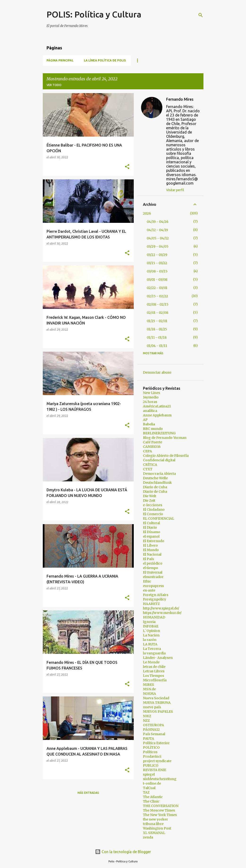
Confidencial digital (159, 460)
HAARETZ (151, 604)
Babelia (149, 424)
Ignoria (149, 622)
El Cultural (151, 523)
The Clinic (151, 801)
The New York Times (160, 815)
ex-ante (149, 590)
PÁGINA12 (151, 730)
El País (148, 559)
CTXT (148, 469)
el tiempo (151, 568)
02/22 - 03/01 (157, 288)
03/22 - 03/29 (157, 255)
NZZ (146, 721)
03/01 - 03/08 (157, 280)
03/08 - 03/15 (157, 271)
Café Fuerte (153, 442)
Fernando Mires (180, 99)
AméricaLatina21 (157, 406)
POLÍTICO (151, 747)
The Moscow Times (159, 810)
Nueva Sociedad (156, 698)
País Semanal (154, 734)
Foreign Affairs (156, 595)
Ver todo (54, 85)
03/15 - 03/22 (157, 263)
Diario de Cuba (155, 487)
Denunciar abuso (157, 372)
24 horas (150, 402)
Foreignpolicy (155, 599)
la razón (150, 640)
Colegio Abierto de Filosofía (166, 456)
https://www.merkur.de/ (162, 613)
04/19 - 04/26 (158, 222)
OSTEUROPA (153, 725)
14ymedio (151, 397)
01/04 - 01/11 (157, 346)
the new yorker (155, 819)
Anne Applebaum (157, 415)
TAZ (146, 792)
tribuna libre (153, 824)
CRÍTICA (150, 465)
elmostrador (153, 577)
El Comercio (153, 514)
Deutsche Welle (155, 478)
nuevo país (152, 707)
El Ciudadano (154, 510)
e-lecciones (153, 505)
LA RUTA (150, 644)
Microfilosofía (155, 680)
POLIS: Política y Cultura (94, 14)
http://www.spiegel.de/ (161, 608)
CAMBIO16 (152, 447)
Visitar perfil (175, 190)
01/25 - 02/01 (157, 321)
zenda (148, 837)
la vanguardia (154, 653)
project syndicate (157, 761)
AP (145, 420)
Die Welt (150, 496)
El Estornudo (154, 541)
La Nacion (151, 635)
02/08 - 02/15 (158, 304)
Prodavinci (152, 756)
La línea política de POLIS (105, 60)
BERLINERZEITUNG (159, 433)
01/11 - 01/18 (157, 337)
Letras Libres (154, 671)
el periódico (153, 563)
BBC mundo (153, 429)
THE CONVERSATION (161, 806)
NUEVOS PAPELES (158, 712)
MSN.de (149, 689)
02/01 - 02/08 (158, 313)
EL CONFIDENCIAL (159, 518)
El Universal (153, 572)
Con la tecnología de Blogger (123, 852)
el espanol (151, 536)
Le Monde (151, 662)
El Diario (150, 527)
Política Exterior (156, 743)
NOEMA (149, 694)
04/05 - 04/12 (158, 238)
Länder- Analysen (158, 658)
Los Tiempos (153, 676)
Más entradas (88, 793)
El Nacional (152, 554)
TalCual (149, 788)
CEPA (147, 451)
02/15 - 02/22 (157, 296)
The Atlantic (153, 797)
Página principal (60, 60)
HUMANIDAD (154, 617)
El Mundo (151, 550)
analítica (150, 411)
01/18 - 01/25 (157, 329)
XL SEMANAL (154, 833)
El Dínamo (152, 532)
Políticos (150, 752)
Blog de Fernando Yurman (165, 438)
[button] (127, 167)
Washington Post (157, 828)
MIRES (149, 685)
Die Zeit (149, 501)
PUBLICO (151, 765)
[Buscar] (201, 15)
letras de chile (154, 667)
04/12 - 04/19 (157, 230)
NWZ (147, 716)
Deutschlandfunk (157, 483)
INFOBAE (151, 626)
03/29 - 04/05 (158, 246)
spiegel (149, 774)
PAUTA (149, 738)
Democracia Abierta (159, 474)
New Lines (151, 393)
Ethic (147, 581)
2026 (147, 213)
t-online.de (152, 783)
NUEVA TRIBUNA (157, 703)
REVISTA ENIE (155, 770)
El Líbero (150, 545)
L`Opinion (151, 631)
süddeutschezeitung (160, 779)
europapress (153, 586)
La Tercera (152, 649)
